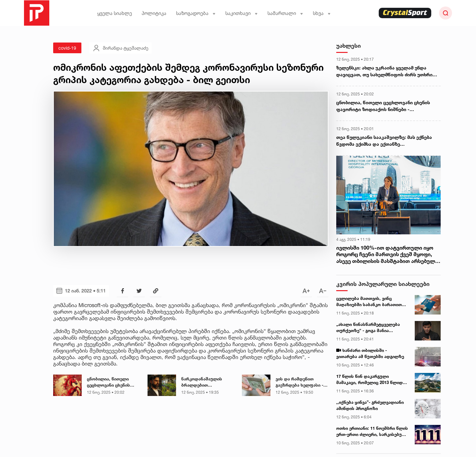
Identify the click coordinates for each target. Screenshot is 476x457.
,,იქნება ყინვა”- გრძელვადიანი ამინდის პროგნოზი (370, 405)
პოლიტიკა (154, 13)
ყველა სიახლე (115, 13)
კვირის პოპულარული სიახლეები (383, 284)
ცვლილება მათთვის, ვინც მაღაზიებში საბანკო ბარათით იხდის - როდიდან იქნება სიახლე (372, 302)
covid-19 (67, 48)
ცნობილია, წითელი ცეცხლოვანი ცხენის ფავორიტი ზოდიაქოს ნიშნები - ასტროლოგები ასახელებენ (113, 382)
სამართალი (285, 13)
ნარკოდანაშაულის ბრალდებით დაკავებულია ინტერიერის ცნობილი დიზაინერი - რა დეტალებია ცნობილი (205, 382)
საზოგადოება (196, 13)
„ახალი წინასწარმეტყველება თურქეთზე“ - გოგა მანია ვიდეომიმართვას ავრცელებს (368, 328)
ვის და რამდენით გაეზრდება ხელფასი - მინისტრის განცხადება (301, 382)
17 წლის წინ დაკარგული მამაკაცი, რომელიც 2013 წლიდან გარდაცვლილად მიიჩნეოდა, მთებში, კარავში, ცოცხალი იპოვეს (372, 380)
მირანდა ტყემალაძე (120, 48)
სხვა (322, 13)
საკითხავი (242, 13)
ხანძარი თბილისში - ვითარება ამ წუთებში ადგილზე (370, 353)
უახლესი (349, 46)
